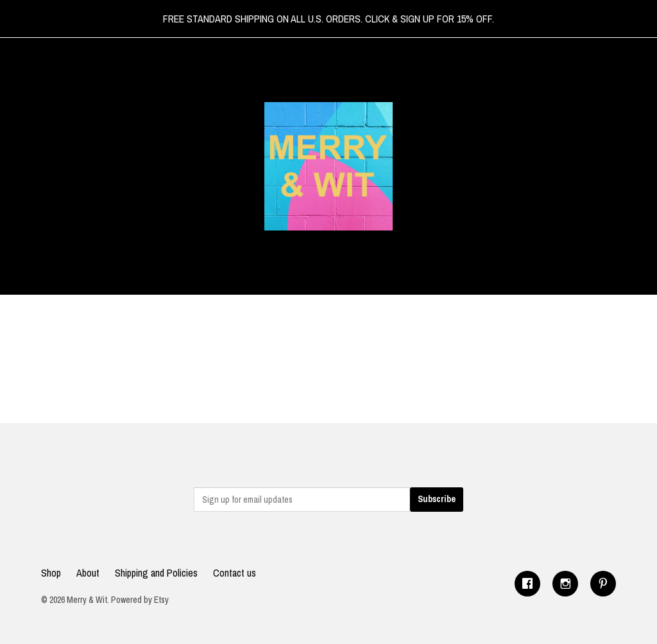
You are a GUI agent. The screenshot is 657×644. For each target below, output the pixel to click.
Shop (51, 573)
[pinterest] (603, 584)
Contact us (235, 573)
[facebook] (527, 584)
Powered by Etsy (140, 600)
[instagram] (565, 584)
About (88, 573)
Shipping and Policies (156, 573)
